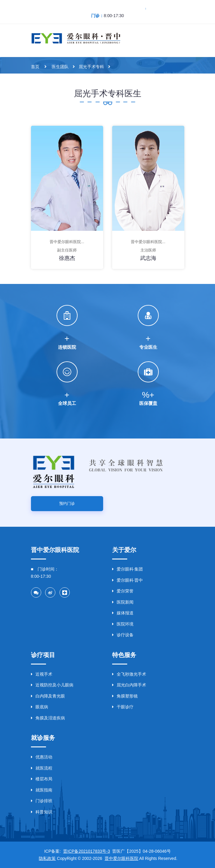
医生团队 (60, 67)
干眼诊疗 (123, 707)
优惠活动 (42, 757)
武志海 (148, 258)
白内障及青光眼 (48, 696)
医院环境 (123, 624)
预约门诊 (67, 503)
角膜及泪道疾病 (48, 718)
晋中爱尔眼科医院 (121, 858)
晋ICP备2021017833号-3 (87, 851)
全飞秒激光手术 (129, 674)
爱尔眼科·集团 (128, 569)
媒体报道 (123, 613)
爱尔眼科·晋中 (128, 580)
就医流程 (42, 768)
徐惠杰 (67, 258)
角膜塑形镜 (125, 696)
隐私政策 (47, 858)
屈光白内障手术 (129, 685)
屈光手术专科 (91, 67)
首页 (35, 67)
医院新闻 (123, 602)
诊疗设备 (123, 635)
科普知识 (42, 812)
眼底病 (40, 707)
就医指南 (42, 790)
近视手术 (42, 674)
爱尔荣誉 (123, 591)
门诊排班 (42, 801)
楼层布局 (42, 779)
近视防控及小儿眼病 (52, 685)
